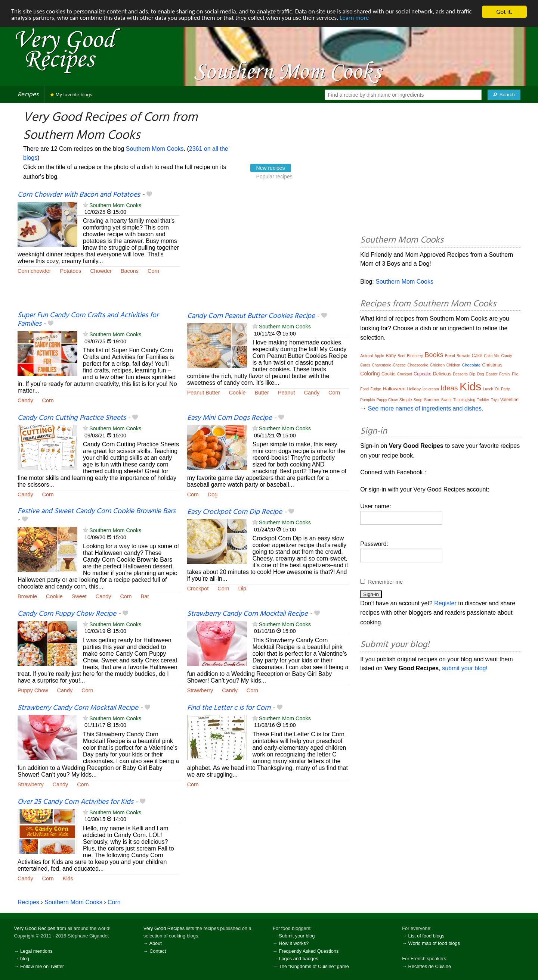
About (155, 943)
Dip (242, 589)
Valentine (509, 400)
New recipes (271, 168)
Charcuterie (381, 365)
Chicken (437, 365)
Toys (495, 400)
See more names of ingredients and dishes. (426, 408)
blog (25, 959)
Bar (145, 596)
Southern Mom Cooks (155, 149)
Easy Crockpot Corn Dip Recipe (235, 512)
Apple (379, 356)
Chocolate (471, 365)
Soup (418, 400)
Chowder (101, 271)
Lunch (488, 389)
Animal (367, 356)
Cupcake (422, 374)
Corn (153, 271)
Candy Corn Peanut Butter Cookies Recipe (251, 316)
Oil (497, 389)
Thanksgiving (464, 400)
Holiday (414, 389)
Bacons (130, 271)
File (515, 374)
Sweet (79, 596)
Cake (477, 356)
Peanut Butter (204, 393)
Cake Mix (492, 356)
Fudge (376, 389)
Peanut (287, 393)
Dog (213, 494)
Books (434, 355)
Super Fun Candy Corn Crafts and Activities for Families (88, 320)
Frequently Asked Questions (309, 951)
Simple (406, 400)
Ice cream (431, 389)
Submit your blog (297, 936)
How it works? (294, 943)
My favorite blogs (71, 95)
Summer (432, 400)
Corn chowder (34, 271)
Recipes (28, 95)
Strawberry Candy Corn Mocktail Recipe (248, 614)
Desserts (460, 374)
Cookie (237, 393)
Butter (262, 393)
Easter (492, 374)
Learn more (358, 18)
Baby (391, 356)
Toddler (483, 400)
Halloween (394, 389)
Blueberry (415, 356)
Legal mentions (36, 951)
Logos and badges (298, 959)
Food (364, 389)
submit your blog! (465, 668)
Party (505, 389)
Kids (68, 878)
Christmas (492, 365)
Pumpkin (367, 400)
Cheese (399, 365)
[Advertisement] (268, 251)
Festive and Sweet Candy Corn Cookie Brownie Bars (97, 511)
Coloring (370, 374)
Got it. (504, 12)
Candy (25, 400)
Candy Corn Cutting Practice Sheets (72, 418)
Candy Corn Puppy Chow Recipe (67, 614)
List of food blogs (426, 936)
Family (505, 374)
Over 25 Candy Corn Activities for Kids (75, 802)
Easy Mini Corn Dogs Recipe (230, 418)
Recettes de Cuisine (430, 966)
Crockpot (198, 589)
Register (445, 603)
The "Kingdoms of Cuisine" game (314, 966)
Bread (450, 356)
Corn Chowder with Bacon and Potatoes (79, 195)
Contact (158, 951)
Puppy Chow (33, 690)
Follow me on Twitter (42, 966)
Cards (365, 365)
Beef (401, 356)
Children (453, 365)
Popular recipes (274, 177)
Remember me (385, 582)
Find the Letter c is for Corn (229, 708)
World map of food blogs (434, 943)
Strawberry (200, 690)
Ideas (449, 388)
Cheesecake (418, 365)
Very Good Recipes (35, 928)
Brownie (27, 596)
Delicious (442, 374)
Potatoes (71, 271)
